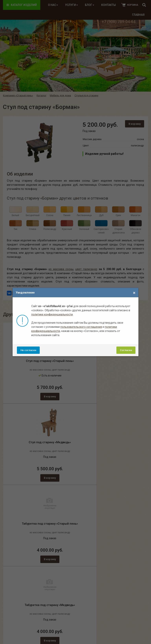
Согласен (126, 350)
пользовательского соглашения (81, 327)
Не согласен (28, 350)
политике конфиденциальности (52, 314)
